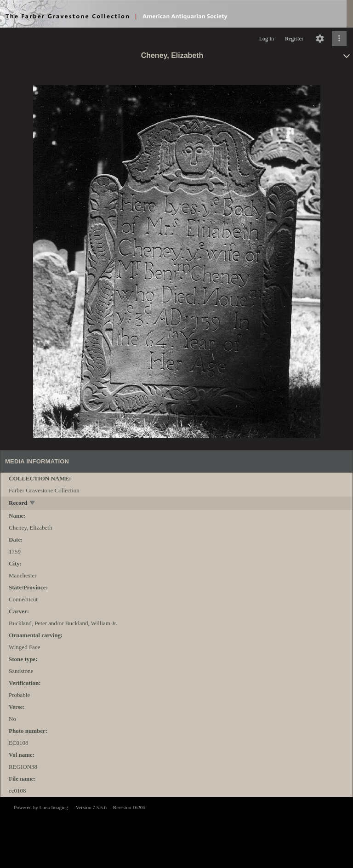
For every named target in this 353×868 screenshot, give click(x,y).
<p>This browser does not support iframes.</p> (176, 832)
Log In (267, 39)
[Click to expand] (339, 39)
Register (294, 39)
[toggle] (33, 504)
